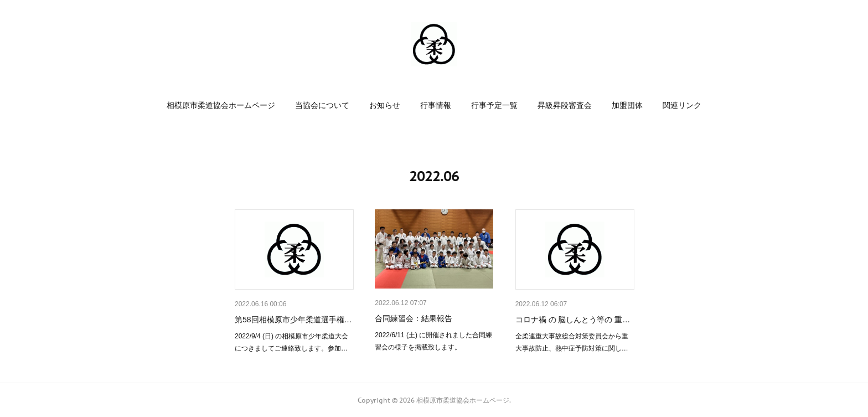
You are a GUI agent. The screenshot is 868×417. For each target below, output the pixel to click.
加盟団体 (627, 105)
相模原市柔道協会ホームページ (221, 105)
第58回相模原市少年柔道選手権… (293, 320)
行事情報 (436, 105)
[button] (221, 105)
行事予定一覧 (494, 105)
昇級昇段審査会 (565, 105)
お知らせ (385, 105)
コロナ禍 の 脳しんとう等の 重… (573, 320)
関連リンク (682, 105)
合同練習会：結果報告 (414, 318)
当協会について (322, 105)
